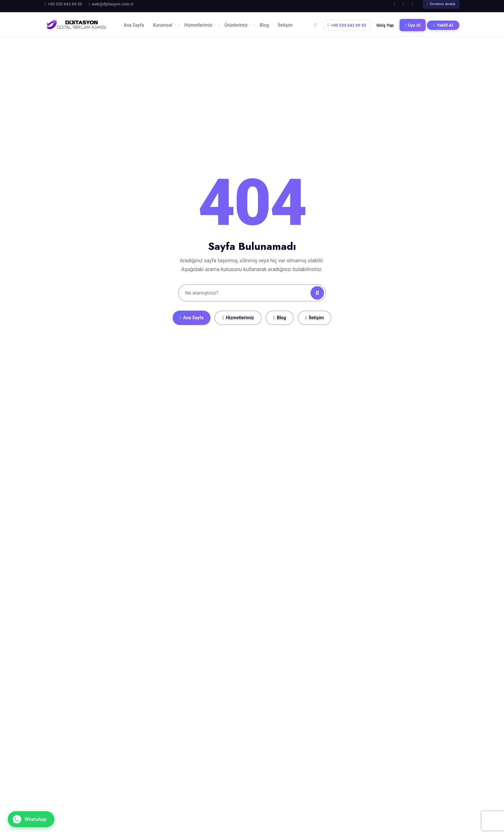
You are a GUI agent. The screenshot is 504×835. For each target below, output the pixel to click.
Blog (280, 314)
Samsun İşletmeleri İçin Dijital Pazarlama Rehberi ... (194, 784)
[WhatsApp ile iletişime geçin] (31, 819)
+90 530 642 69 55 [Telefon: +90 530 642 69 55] (347, 23)
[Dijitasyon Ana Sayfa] (76, 23)
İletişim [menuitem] (285, 23)
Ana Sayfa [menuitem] (134, 23)
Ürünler (283, 767)
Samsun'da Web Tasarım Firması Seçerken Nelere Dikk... (196, 758)
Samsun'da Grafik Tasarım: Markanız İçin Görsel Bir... (194, 809)
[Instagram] (403, 4)
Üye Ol (413, 23)
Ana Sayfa (192, 314)
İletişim (315, 314)
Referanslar (288, 789)
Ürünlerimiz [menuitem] (238, 23)
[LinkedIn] (412, 4)
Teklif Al (443, 23)
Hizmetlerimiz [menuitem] (200, 23)
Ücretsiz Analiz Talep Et (356, 599)
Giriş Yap (385, 23)
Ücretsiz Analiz (441, 4)
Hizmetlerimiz (238, 314)
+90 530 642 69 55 (385, 774)
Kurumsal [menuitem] (164, 23)
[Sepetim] (316, 23)
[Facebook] (394, 4)
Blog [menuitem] (264, 23)
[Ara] (317, 289)
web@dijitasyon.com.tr (390, 783)
